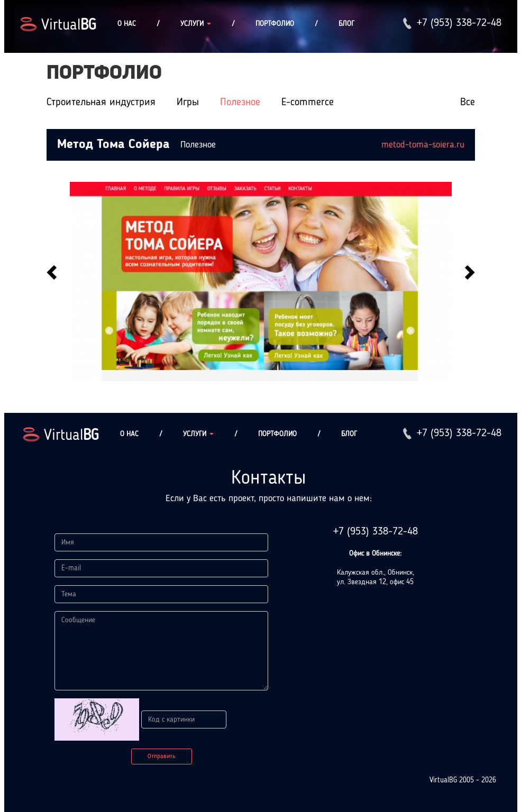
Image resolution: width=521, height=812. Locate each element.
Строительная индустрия (101, 103)
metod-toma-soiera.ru (423, 145)
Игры (188, 103)
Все (468, 103)
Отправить (162, 756)
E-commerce (308, 103)
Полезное (240, 103)
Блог (346, 24)
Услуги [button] (196, 24)
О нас (127, 24)
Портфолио (275, 24)
